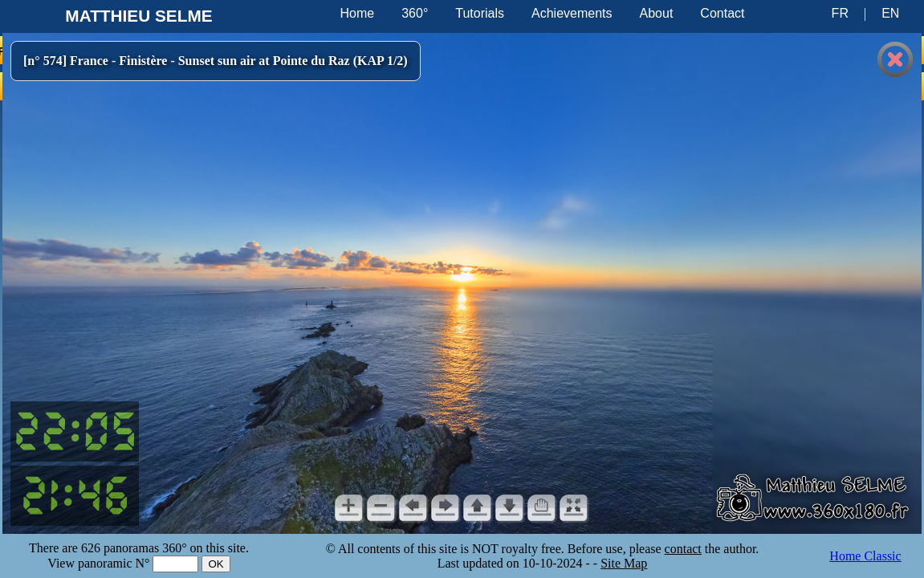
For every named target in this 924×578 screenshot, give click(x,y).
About (657, 13)
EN (890, 13)
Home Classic (865, 556)
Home (358, 13)
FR (840, 13)
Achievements (572, 13)
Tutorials (480, 13)
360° (415, 13)
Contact (722, 13)
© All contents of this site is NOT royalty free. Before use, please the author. (543, 549)
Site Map (624, 563)
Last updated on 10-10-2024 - (515, 563)
